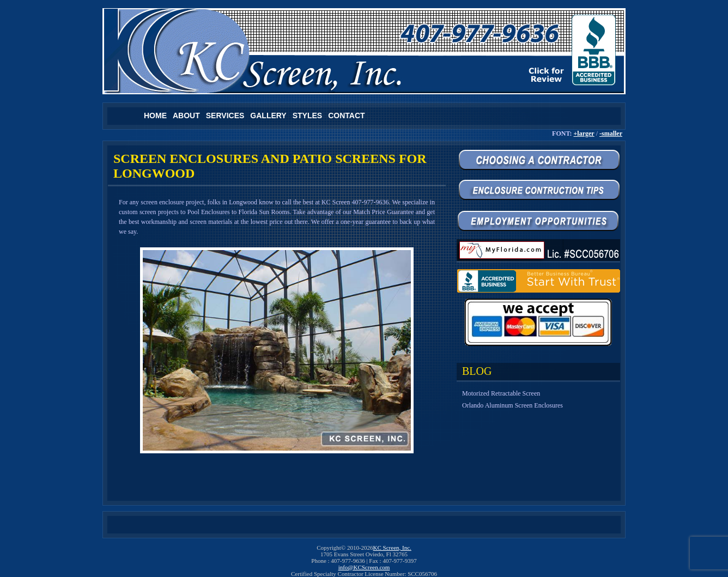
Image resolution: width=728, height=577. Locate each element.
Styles (307, 116)
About (186, 116)
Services (225, 116)
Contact (346, 116)
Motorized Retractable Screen (501, 393)
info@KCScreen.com (364, 567)
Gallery (268, 116)
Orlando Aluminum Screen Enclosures (512, 405)
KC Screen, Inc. (392, 548)
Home (155, 116)
